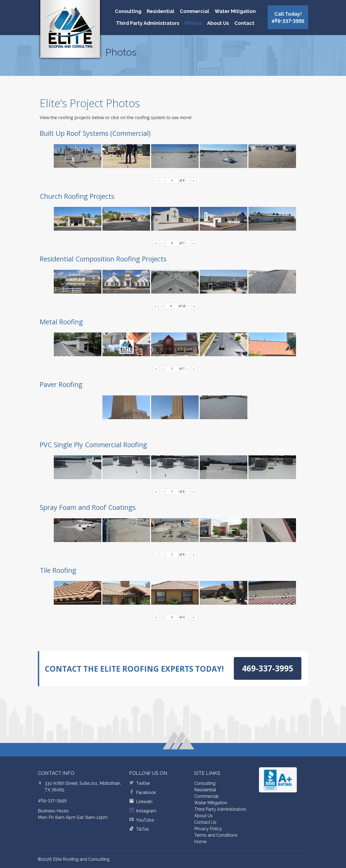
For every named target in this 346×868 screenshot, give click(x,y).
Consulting (128, 11)
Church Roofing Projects (77, 196)
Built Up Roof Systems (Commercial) (95, 133)
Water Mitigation (235, 11)
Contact (244, 23)
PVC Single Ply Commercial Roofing (93, 445)
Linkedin (144, 802)
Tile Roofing (58, 570)
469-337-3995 (52, 800)
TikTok (142, 829)
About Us (218, 23)
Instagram (146, 811)
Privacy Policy (208, 829)
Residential (161, 11)
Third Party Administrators (148, 23)
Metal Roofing (61, 322)
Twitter (143, 783)
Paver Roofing (61, 384)
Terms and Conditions (216, 835)
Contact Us (205, 822)
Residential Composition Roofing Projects (103, 259)
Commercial (194, 11)
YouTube (145, 820)
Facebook (146, 793)
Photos (193, 23)
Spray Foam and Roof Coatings (88, 507)
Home (200, 842)
